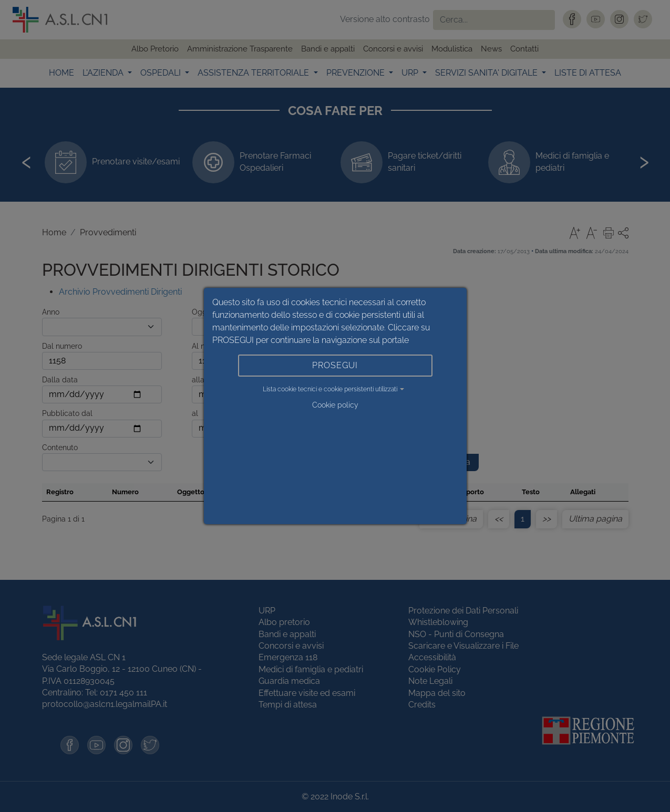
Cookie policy (335, 405)
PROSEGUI (335, 365)
